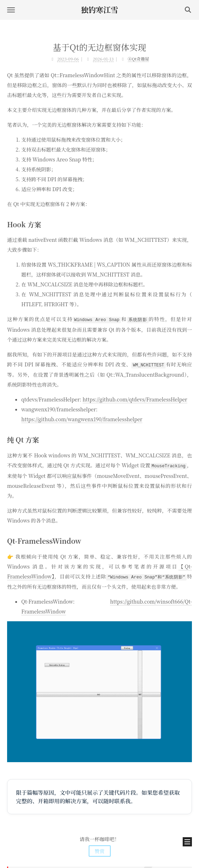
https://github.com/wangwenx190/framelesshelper (82, 418)
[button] (11, 10)
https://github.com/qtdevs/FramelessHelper (135, 399)
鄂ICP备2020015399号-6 (99, 851)
